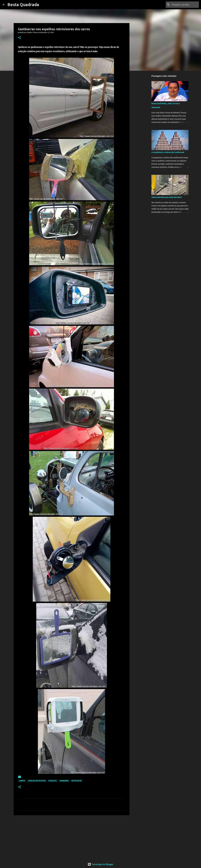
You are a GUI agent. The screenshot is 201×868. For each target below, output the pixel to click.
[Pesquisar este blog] (185, 5)
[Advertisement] (72, 838)
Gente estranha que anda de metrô (167, 197)
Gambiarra (64, 781)
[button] (19, 38)
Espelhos (53, 781)
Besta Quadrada (23, 5)
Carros (22, 781)
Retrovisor (77, 781)
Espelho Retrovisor (37, 781)
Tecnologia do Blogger (100, 864)
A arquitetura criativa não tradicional (168, 152)
